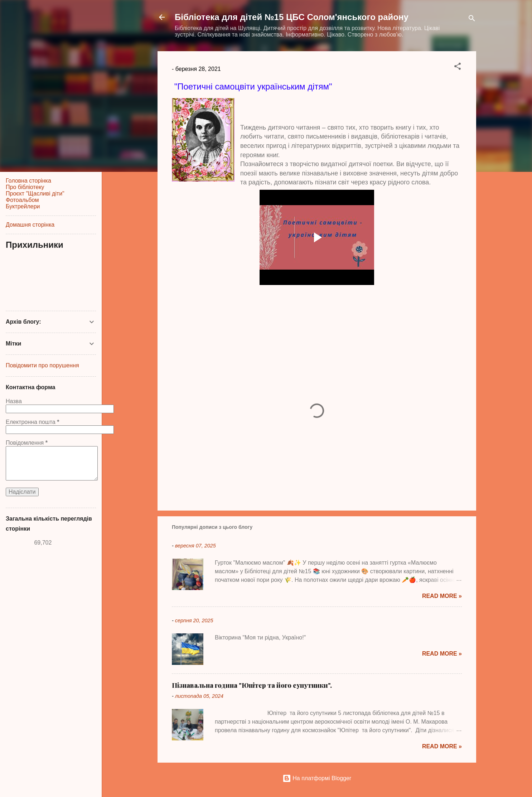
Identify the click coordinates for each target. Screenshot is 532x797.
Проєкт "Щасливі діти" (35, 194)
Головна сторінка (28, 181)
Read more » (442, 596)
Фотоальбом (22, 200)
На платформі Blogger (317, 778)
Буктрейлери (23, 206)
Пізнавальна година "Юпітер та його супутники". (252, 685)
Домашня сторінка (30, 225)
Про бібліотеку (25, 187)
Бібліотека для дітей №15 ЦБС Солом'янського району (292, 17)
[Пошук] (472, 20)
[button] (458, 67)
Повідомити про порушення (42, 365)
